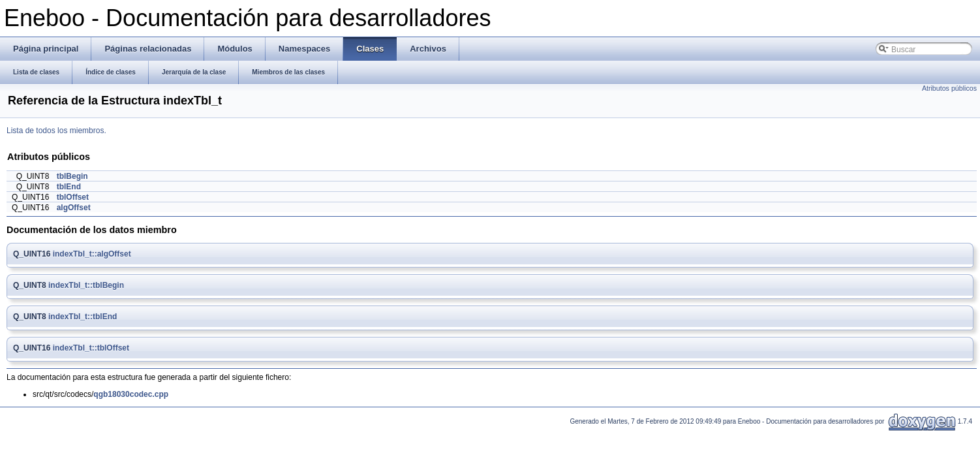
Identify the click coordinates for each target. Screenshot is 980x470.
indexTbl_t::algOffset (92, 254)
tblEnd (69, 187)
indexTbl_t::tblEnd (83, 317)
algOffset (74, 208)
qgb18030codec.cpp (131, 394)
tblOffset (73, 197)
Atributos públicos (949, 88)
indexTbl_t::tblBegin (86, 285)
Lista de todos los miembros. (56, 131)
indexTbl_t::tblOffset (91, 348)
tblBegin (72, 176)
